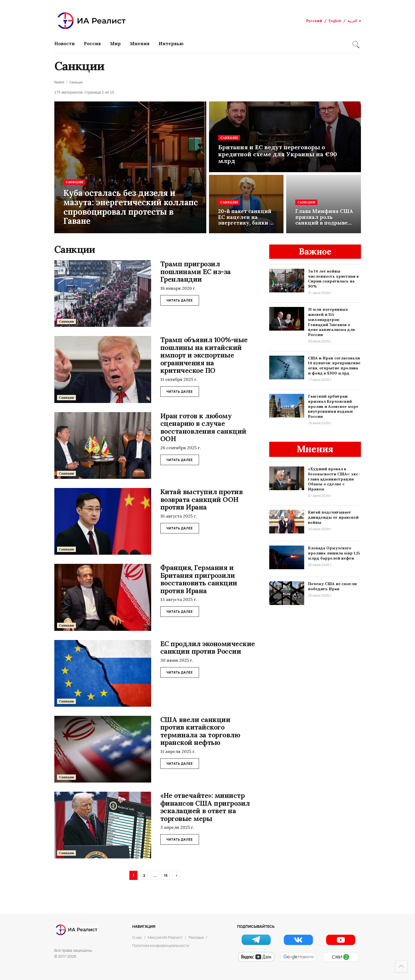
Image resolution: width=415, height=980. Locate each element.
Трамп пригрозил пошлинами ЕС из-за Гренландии (196, 272)
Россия (92, 44)
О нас (137, 937)
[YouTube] (341, 940)
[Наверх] (401, 966)
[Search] (355, 44)
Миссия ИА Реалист (165, 937)
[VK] (298, 940)
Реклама (196, 937)
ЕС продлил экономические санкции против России (208, 648)
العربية (352, 21)
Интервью (171, 44)
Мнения (140, 44)
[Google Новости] (298, 957)
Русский (314, 21)
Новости (65, 44)
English (335, 21)
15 (166, 875)
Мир (115, 44)
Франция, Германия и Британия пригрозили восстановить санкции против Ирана (199, 579)
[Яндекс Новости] (256, 957)
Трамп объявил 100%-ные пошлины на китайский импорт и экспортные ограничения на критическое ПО (204, 355)
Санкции (76, 82)
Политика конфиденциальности (161, 945)
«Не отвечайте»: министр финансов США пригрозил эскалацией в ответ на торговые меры (205, 807)
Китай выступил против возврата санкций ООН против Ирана (202, 499)
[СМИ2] (341, 957)
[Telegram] (256, 940)
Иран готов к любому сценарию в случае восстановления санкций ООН (203, 427)
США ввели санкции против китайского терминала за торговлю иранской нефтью (200, 731)
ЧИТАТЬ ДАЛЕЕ (180, 300)
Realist (59, 82)
